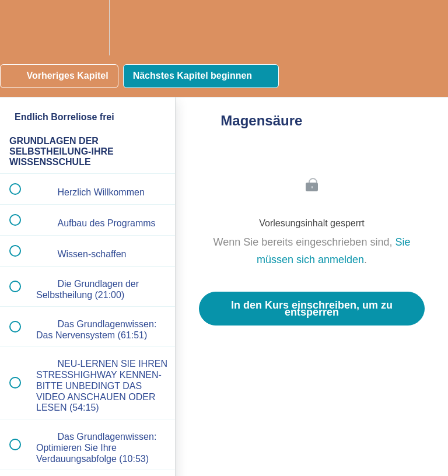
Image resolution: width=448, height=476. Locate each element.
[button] (22, 28)
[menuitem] (87, 28)
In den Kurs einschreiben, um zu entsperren (312, 309)
